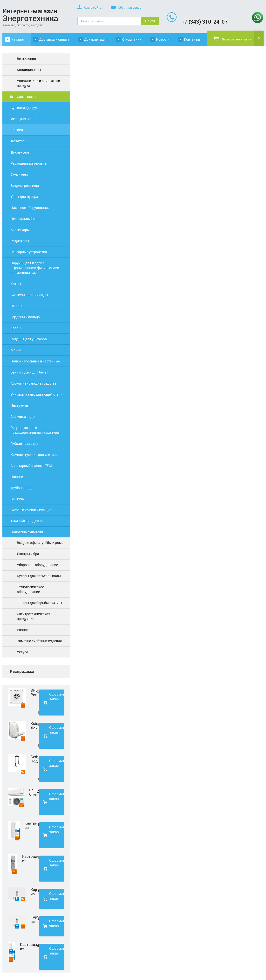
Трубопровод (21, 488)
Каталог (18, 39)
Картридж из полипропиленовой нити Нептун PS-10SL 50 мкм (30, 858)
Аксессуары (20, 230)
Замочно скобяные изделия (39, 641)
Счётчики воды (23, 416)
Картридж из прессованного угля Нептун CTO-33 (34, 919)
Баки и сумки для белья (30, 372)
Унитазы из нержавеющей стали (37, 394)
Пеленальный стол (26, 219)
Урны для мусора (24, 197)
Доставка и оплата (54, 39)
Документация (96, 39)
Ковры (16, 328)
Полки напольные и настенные (35, 361)
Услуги (22, 652)
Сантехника (26, 97)
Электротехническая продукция (34, 616)
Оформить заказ (57, 697)
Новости (163, 39)
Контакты (192, 39)
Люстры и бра (28, 554)
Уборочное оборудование (37, 565)
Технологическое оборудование (30, 589)
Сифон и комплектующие (31, 510)
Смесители (19, 174)
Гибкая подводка (25, 443)
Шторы (16, 306)
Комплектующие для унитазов (35, 455)
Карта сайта (89, 8)
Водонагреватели (25, 185)
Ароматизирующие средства (34, 383)
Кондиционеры (29, 70)
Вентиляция (26, 59)
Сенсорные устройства (29, 252)
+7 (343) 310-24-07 (205, 22)
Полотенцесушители (27, 532)
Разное (23, 630)
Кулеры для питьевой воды (39, 576)
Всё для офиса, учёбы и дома (40, 543)
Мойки (16, 350)
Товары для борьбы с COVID (39, 603)
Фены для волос (23, 119)
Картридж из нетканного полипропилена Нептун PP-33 (34, 892)
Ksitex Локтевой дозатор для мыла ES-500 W (34, 726)
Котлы (16, 284)
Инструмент (20, 405)
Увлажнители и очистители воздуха (38, 83)
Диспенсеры (20, 152)
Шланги (17, 477)
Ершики (17, 130)
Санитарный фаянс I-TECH (32, 466)
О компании (132, 39)
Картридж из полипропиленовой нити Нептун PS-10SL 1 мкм (31, 825)
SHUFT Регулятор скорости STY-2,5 (34, 692)
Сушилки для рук (24, 108)
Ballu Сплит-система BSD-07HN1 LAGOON (33, 792)
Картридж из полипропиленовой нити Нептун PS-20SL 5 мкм (28, 947)
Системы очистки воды (29, 295)
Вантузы (18, 499)
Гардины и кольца (25, 317)
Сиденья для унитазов (29, 339)
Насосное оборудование (30, 208)
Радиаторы (20, 241)
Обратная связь (126, 8)
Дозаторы (19, 141)
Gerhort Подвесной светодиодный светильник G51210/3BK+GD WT (34, 759)
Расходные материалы (29, 163)
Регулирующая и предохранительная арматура (35, 430)
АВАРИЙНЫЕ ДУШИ (27, 521)
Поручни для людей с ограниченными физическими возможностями (35, 268)
